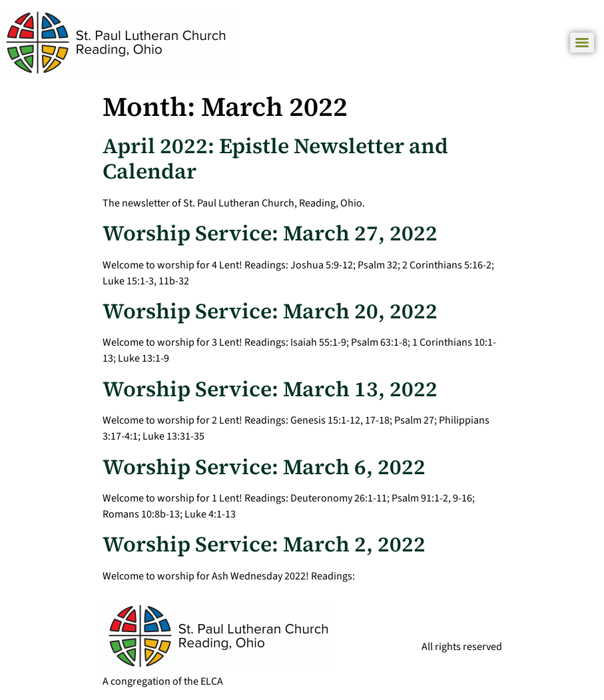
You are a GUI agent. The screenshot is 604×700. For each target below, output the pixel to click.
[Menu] (582, 43)
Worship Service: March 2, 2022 (264, 544)
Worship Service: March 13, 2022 (270, 389)
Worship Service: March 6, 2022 (264, 467)
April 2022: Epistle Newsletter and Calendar (275, 159)
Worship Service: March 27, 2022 (270, 233)
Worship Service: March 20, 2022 (270, 311)
